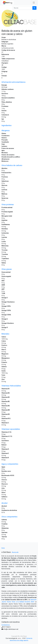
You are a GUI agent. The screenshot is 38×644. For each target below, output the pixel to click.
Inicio (3, 548)
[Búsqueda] (34, 8)
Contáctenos (6, 625)
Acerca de (15, 552)
